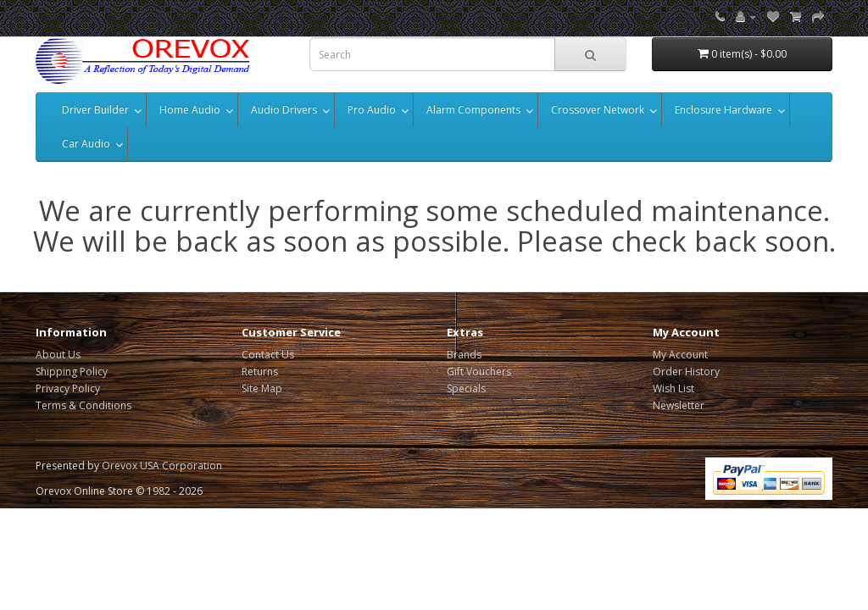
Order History (686, 372)
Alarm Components (473, 110)
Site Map (262, 388)
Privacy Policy (68, 388)
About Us (58, 355)
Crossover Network (598, 110)
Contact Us (268, 355)
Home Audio (190, 110)
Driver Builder (95, 110)
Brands (464, 355)
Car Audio (86, 144)
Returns (260, 372)
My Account (680, 355)
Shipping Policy (72, 372)
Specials (466, 388)
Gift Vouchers (479, 372)
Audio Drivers (284, 110)
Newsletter (679, 405)
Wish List (673, 388)
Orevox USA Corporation (162, 466)
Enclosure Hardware (723, 110)
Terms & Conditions (83, 405)
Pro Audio (372, 110)
